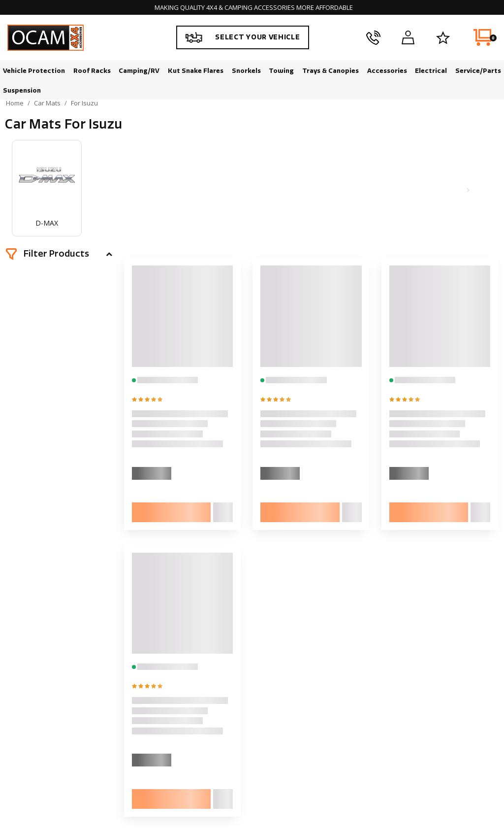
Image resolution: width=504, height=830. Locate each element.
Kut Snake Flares (196, 71)
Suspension (22, 90)
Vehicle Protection (34, 71)
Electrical (431, 71)
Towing (281, 71)
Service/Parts (478, 71)
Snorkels (246, 71)
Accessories (387, 71)
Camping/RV (139, 71)
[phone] (373, 37)
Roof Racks (92, 71)
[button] (59, 254)
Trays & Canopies (331, 71)
